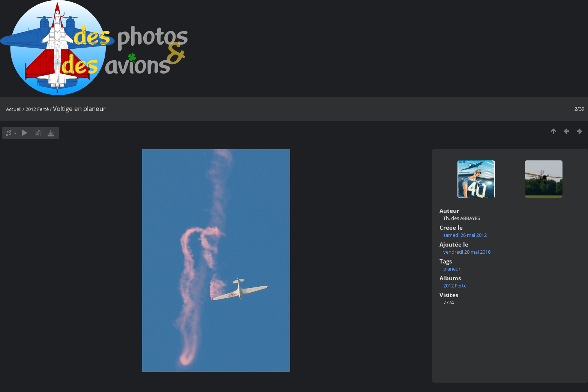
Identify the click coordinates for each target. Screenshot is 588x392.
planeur (452, 269)
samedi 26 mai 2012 (465, 235)
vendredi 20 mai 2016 (467, 252)
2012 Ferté (37, 109)
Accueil (14, 109)
